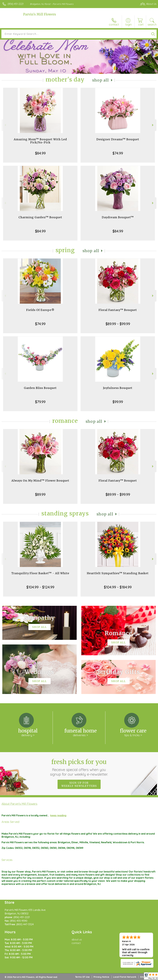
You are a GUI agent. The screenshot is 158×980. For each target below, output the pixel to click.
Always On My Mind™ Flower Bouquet (40, 481)
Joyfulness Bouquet (118, 388)
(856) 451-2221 (16, 4)
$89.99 (40, 494)
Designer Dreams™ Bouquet (118, 139)
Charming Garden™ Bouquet (40, 217)
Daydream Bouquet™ (118, 217)
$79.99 (40, 402)
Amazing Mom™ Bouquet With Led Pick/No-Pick (40, 141)
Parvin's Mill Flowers (39, 14)
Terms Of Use (82, 977)
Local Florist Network (125, 977)
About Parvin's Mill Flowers (19, 804)
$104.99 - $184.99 (118, 587)
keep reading (58, 815)
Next (153, 125)
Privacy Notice (101, 977)
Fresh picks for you (79, 767)
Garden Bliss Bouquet (40, 388)
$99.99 (118, 402)
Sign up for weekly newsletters (79, 784)
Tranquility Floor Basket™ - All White (40, 573)
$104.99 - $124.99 (40, 587)
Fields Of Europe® (40, 310)
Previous (5, 125)
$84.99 (40, 153)
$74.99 (118, 153)
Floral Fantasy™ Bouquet (118, 310)
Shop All (101, 80)
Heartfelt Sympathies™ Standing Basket (118, 573)
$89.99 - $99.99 (118, 324)
